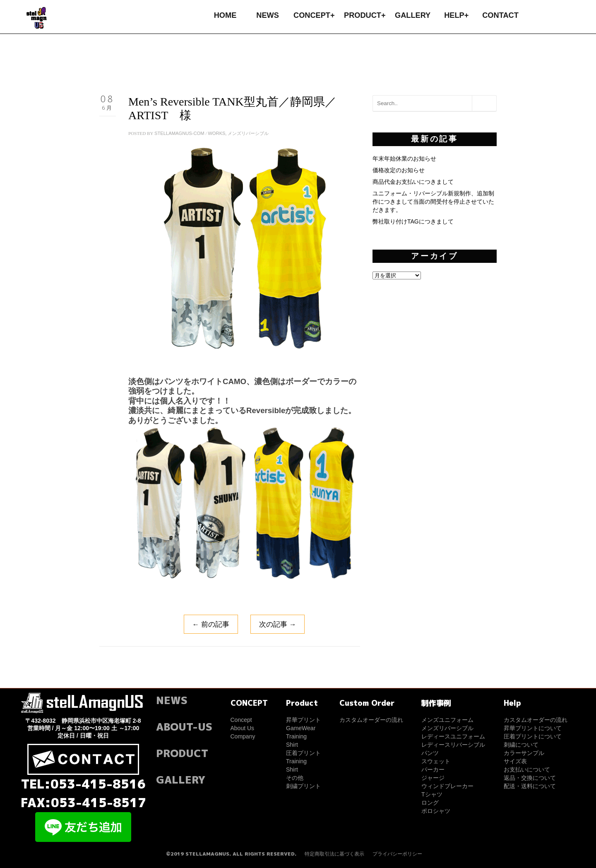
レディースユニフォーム (453, 736)
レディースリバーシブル (453, 745)
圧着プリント (303, 753)
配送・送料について (530, 786)
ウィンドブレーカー (447, 786)
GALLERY (413, 15)
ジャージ (433, 778)
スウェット (436, 761)
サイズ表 (515, 761)
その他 (295, 778)
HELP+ (456, 15)
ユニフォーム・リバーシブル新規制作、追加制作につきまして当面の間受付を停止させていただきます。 (433, 202)
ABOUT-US (184, 727)
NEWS (268, 15)
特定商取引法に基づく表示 (334, 854)
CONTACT (500, 15)
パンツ (430, 753)
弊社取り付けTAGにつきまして (413, 221)
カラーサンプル (524, 753)
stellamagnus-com (179, 133)
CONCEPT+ (314, 15)
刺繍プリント (303, 786)
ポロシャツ (436, 811)
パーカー (433, 769)
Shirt (292, 745)
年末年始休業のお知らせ (404, 159)
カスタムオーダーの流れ (371, 720)
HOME (225, 15)
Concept (241, 720)
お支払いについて (527, 769)
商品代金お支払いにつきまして (413, 182)
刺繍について (521, 745)
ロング (430, 803)
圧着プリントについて (533, 736)
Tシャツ (432, 794)
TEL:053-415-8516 (83, 784)
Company (243, 736)
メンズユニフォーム (447, 720)
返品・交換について (530, 778)
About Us (243, 728)
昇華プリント (303, 720)
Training (296, 736)
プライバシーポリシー (397, 854)
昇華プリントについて (533, 728)
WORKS (216, 133)
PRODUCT (182, 753)
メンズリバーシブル (248, 133)
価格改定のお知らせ (399, 170)
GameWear (301, 728)
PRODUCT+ (365, 15)
